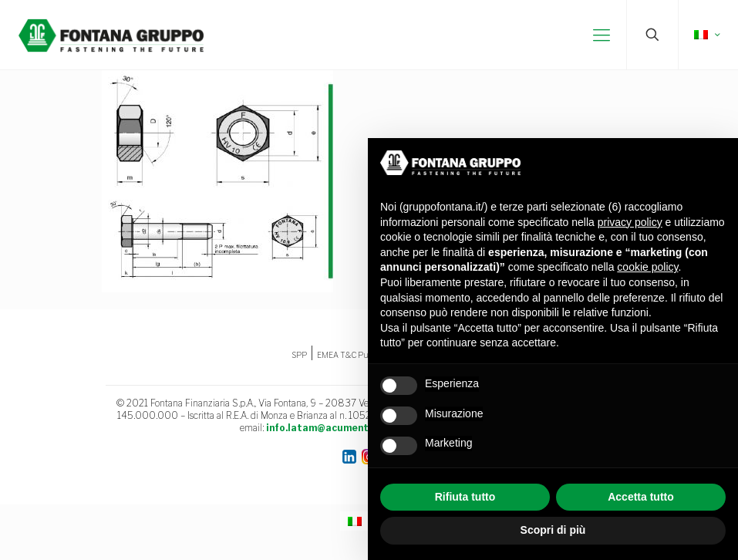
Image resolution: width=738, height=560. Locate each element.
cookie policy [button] (647, 267)
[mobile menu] (602, 35)
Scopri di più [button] (553, 530)
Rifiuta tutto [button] (465, 497)
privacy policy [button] (630, 222)
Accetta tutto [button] (641, 497)
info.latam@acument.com (329, 428)
